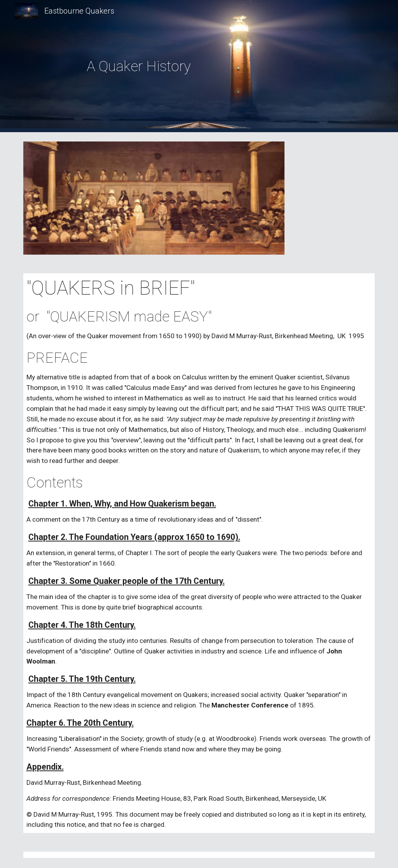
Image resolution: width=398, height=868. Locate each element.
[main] (139, 66)
